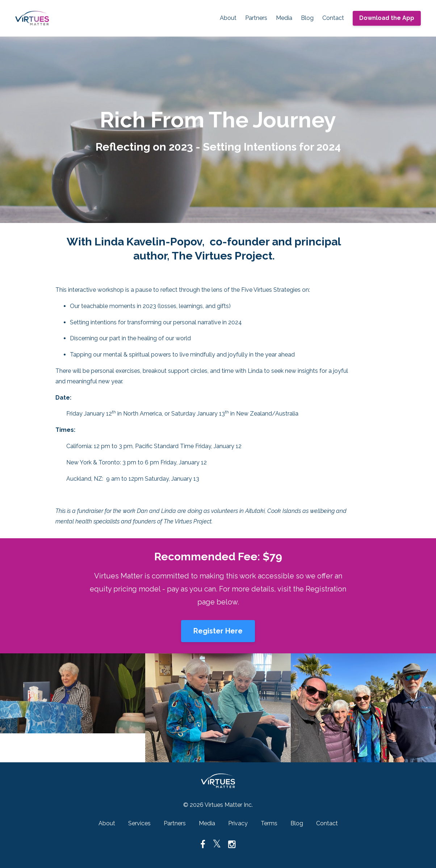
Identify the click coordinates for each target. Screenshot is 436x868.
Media (284, 18)
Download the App (387, 18)
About (228, 18)
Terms (269, 823)
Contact (333, 18)
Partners (256, 18)
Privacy (238, 823)
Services (139, 823)
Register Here (218, 631)
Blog (307, 18)
